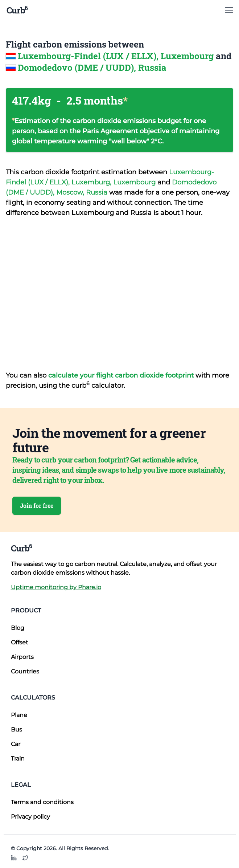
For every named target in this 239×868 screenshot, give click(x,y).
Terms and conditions (42, 802)
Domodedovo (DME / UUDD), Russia (92, 68)
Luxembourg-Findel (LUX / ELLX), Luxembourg (117, 56)
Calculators (33, 698)
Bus (17, 730)
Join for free (37, 506)
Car (16, 744)
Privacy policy (30, 817)
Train (18, 759)
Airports (22, 657)
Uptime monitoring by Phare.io (56, 587)
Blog (18, 628)
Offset (20, 642)
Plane (19, 715)
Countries (25, 671)
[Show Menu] (229, 10)
